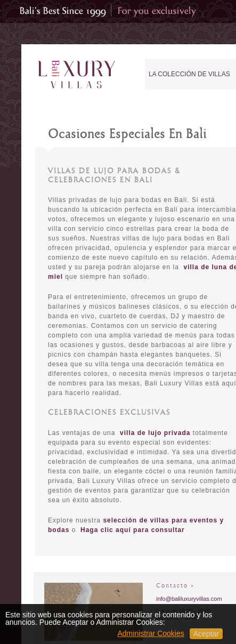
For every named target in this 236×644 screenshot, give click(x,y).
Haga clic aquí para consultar (133, 530)
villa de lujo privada (155, 433)
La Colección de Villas (189, 74)
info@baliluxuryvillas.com (189, 599)
